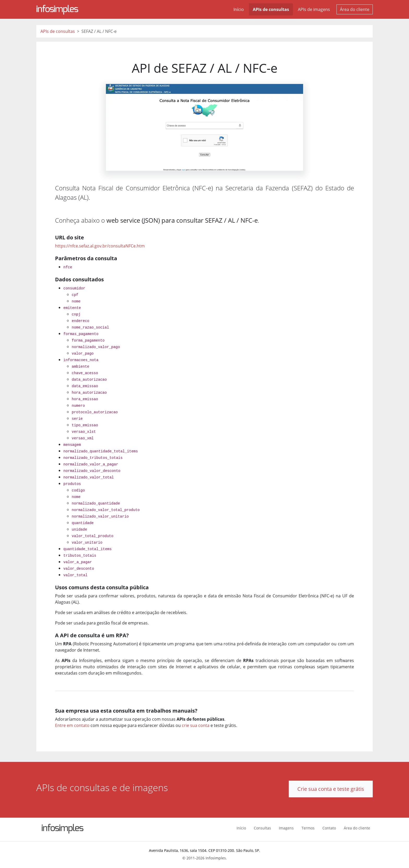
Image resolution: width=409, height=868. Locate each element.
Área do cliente (355, 9)
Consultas (262, 828)
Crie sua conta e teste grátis (331, 789)
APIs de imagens (314, 9)
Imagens (286, 828)
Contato (329, 828)
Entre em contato (72, 725)
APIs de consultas (271, 9)
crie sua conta (196, 725)
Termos (308, 828)
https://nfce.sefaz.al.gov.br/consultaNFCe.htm (100, 246)
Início (239, 9)
